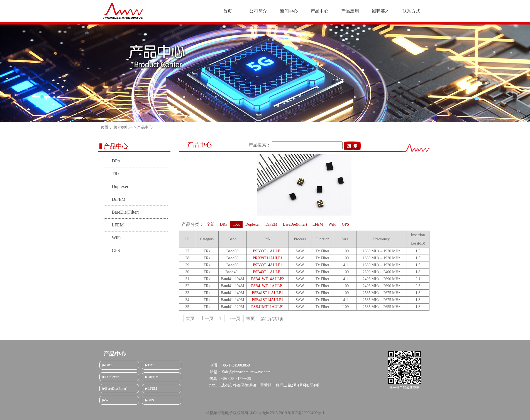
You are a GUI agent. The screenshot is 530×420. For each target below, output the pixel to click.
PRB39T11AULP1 (267, 258)
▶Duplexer (111, 377)
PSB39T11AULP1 (268, 251)
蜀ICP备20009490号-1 (306, 413)
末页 (250, 318)
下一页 (234, 318)
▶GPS (150, 400)
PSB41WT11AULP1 (268, 286)
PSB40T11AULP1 (268, 272)
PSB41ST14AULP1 (268, 300)
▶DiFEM (152, 377)
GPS (116, 251)
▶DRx (107, 365)
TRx (116, 174)
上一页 (207, 318)
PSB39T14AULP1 (268, 265)
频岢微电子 (123, 127)
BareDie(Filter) (126, 212)
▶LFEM (151, 388)
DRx (116, 161)
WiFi (116, 238)
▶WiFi (108, 400)
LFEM (118, 225)
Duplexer (120, 186)
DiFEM (119, 199)
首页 (190, 318)
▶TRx (149, 365)
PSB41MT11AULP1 (268, 307)
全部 (211, 224)
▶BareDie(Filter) (115, 388)
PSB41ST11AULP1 (267, 293)
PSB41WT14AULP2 (267, 279)
